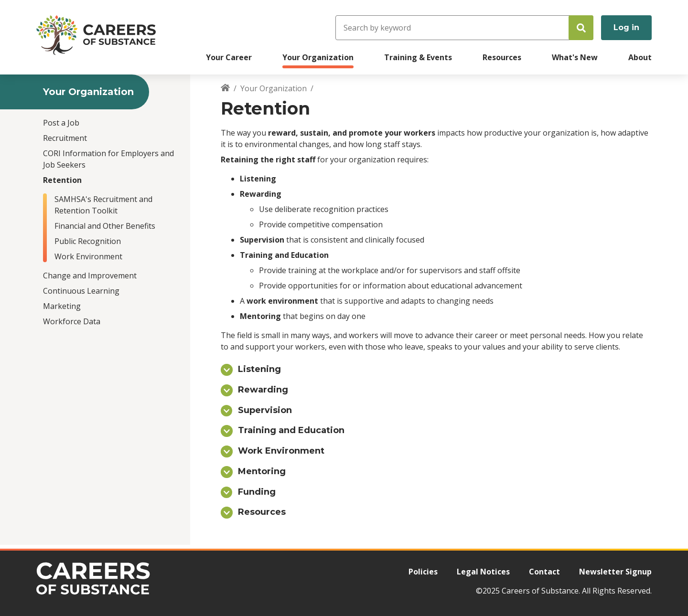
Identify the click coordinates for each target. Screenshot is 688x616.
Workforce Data (72, 321)
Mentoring (262, 471)
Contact (544, 572)
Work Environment (88, 256)
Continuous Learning (81, 291)
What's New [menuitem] (575, 57)
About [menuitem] (640, 57)
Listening (259, 369)
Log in (626, 27)
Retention (62, 180)
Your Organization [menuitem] (318, 57)
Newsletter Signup (615, 572)
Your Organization (274, 88)
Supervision (265, 410)
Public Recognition (88, 241)
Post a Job (61, 123)
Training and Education (291, 430)
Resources (262, 512)
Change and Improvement (90, 276)
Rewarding (263, 390)
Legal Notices (483, 572)
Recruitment (65, 138)
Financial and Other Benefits (105, 226)
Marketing (62, 306)
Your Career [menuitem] (229, 57)
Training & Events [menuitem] (418, 57)
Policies (423, 572)
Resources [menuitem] (502, 57)
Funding (257, 492)
